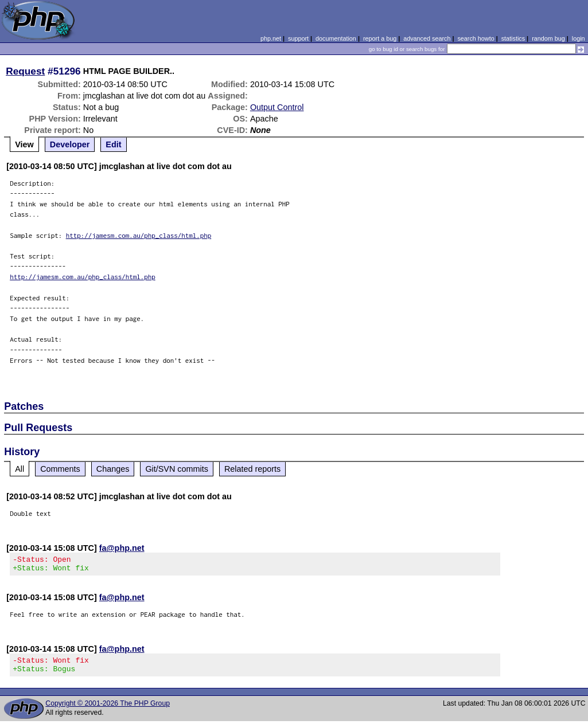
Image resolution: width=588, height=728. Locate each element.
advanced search (427, 38)
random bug (548, 38)
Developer (70, 144)
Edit (113, 144)
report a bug (380, 38)
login (579, 38)
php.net (271, 38)
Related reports (252, 469)
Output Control (277, 107)
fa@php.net (122, 548)
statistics (513, 38)
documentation (336, 38)
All (20, 469)
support (298, 38)
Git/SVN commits (177, 469)
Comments (60, 469)
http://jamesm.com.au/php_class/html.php (139, 235)
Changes (113, 469)
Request (25, 71)
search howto (476, 38)
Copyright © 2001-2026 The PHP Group (108, 710)
